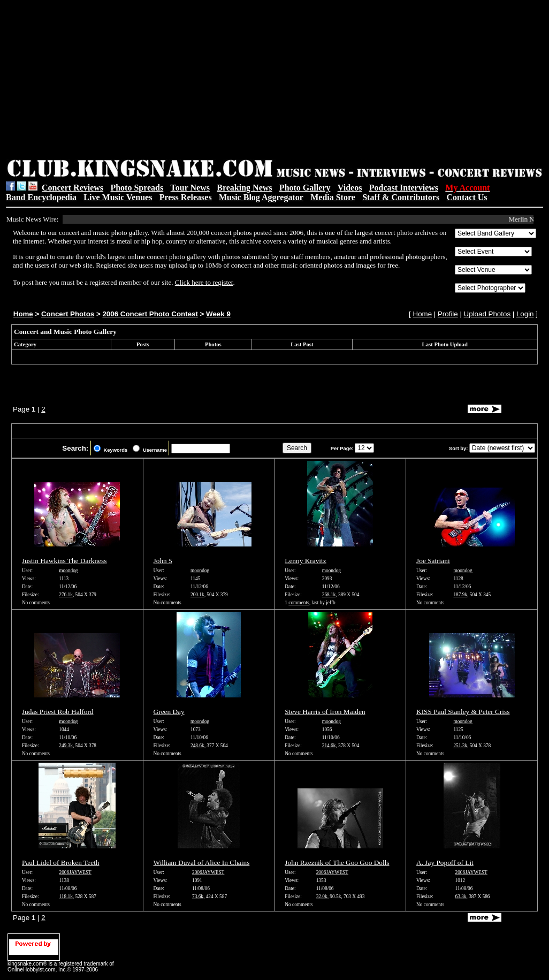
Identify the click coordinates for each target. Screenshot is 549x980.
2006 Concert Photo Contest (150, 314)
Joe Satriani (433, 561)
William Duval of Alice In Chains (202, 863)
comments (299, 603)
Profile (448, 314)
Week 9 (218, 314)
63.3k (460, 897)
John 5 (163, 561)
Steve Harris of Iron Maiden (325, 712)
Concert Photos (68, 314)
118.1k (66, 897)
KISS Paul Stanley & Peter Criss (463, 712)
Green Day (169, 712)
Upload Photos (487, 314)
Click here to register (204, 282)
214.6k (329, 746)
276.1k (66, 595)
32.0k (322, 897)
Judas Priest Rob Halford (58, 712)
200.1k (197, 595)
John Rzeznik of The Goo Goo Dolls (337, 863)
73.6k (198, 897)
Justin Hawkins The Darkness (64, 561)
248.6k (197, 746)
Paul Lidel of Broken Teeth (61, 863)
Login (525, 314)
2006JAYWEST (75, 872)
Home (23, 314)
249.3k (66, 746)
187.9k (460, 595)
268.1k (329, 595)
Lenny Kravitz (305, 561)
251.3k (460, 746)
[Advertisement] (161, 81)
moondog (68, 571)
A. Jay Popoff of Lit (445, 863)
